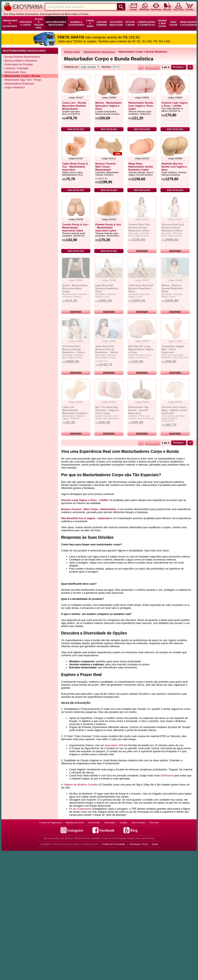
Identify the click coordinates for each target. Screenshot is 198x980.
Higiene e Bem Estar (162, 23)
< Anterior (152, 67)
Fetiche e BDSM (130, 23)
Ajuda (155, 844)
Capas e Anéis (90, 23)
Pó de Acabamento (80, 809)
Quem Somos (138, 823)
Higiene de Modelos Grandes (81, 785)
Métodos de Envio (75, 823)
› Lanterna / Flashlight (16, 68)
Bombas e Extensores (76, 23)
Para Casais (173, 23)
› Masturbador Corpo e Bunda (21, 76)
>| (190, 67)
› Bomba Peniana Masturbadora (22, 57)
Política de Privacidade (114, 844)
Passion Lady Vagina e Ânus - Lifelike (85, 500)
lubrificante (167, 775)
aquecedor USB (114, 745)
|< (141, 67)
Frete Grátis (94, 823)
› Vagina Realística (14, 87)
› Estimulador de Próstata (18, 64)
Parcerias (154, 823)
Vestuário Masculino (116, 23)
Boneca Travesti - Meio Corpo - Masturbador (89, 509)
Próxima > (179, 67)
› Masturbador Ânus (15, 72)
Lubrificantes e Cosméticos (146, 23)
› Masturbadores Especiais (19, 84)
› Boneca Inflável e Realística (20, 61)
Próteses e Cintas (26, 23)
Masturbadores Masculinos (56, 23)
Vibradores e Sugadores (10, 23)
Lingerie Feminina (102, 23)
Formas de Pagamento (50, 823)
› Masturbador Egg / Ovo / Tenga (22, 80)
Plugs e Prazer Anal (39, 23)
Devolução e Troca (139, 844)
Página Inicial (72, 52)
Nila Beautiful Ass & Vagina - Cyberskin (86, 518)
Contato (123, 823)
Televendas (110, 823)
